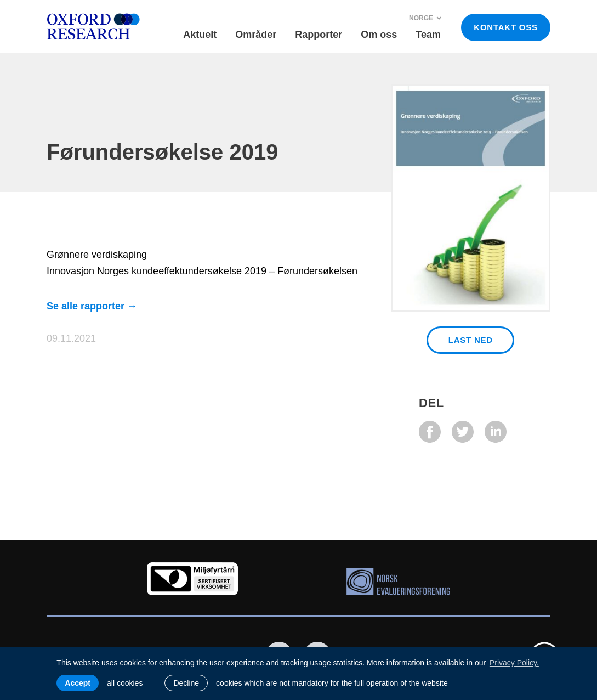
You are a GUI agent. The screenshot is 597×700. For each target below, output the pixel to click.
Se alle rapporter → (92, 306)
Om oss (379, 35)
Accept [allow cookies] (78, 683)
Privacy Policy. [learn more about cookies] (514, 663)
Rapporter (319, 35)
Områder (256, 35)
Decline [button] (186, 683)
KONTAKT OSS (505, 27)
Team (428, 35)
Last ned (471, 340)
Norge (425, 18)
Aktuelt (200, 35)
